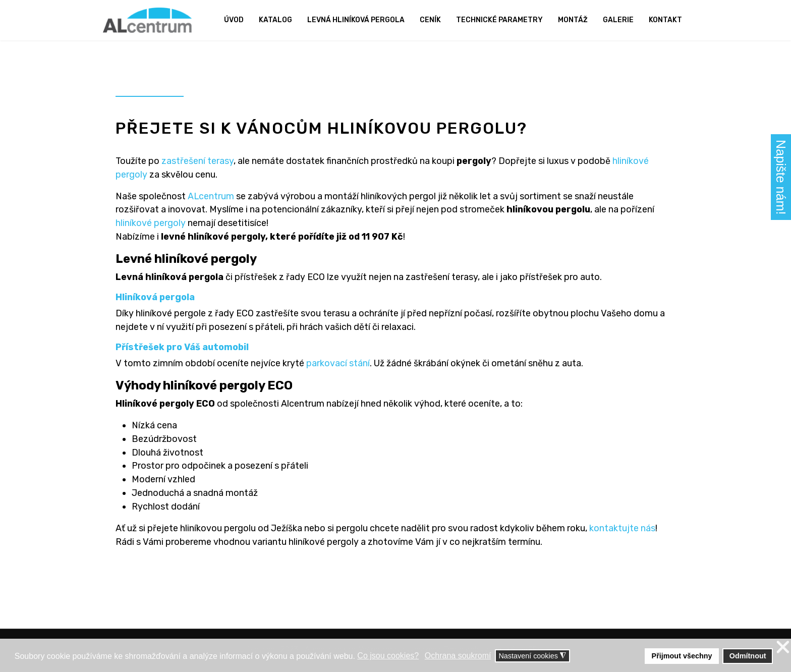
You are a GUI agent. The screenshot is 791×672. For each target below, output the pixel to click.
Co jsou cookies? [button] (388, 656)
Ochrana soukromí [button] (458, 656)
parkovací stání (338, 364)
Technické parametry (499, 20)
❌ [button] (783, 648)
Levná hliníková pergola (356, 20)
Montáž (573, 20)
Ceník (430, 20)
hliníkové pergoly (151, 223)
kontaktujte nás (622, 530)
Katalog (275, 20)
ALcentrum (211, 196)
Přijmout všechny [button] (682, 656)
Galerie (618, 20)
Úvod (234, 20)
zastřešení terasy (198, 161)
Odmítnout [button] (748, 656)
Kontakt (665, 20)
